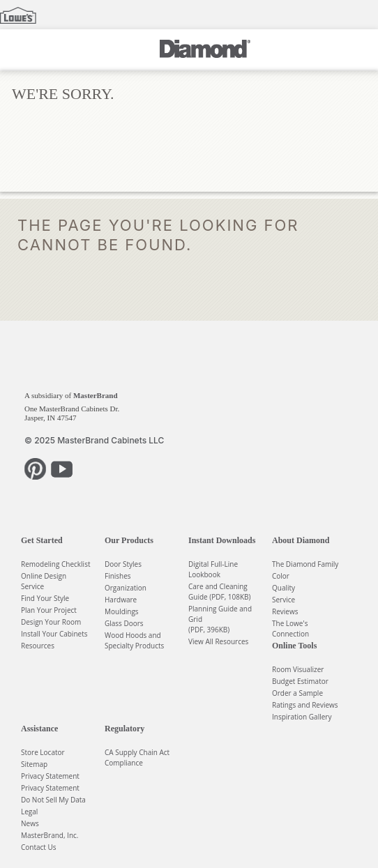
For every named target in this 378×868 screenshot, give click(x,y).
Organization (126, 588)
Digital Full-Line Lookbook (213, 569)
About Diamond (301, 540)
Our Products (129, 540)
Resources (38, 646)
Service (283, 600)
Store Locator (43, 752)
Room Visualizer (298, 669)
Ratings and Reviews (305, 705)
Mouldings (122, 611)
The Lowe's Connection (290, 629)
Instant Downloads (222, 540)
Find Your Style (45, 598)
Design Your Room (51, 622)
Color (281, 576)
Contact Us (39, 847)
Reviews (285, 611)
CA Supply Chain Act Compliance (137, 757)
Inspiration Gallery (302, 717)
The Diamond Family (305, 564)
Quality (283, 588)
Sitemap (34, 764)
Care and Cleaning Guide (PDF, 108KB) (220, 592)
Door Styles (123, 564)
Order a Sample (297, 693)
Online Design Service (44, 581)
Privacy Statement (50, 776)
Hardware (121, 600)
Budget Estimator (300, 681)
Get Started (42, 540)
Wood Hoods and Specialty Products (134, 640)
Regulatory (124, 729)
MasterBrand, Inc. (50, 835)
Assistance (39, 729)
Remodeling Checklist (55, 564)
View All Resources (218, 641)
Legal (29, 812)
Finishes (118, 576)
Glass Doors (124, 623)
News (30, 823)
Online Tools (294, 646)
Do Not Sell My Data (53, 800)
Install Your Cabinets (54, 634)
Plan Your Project (49, 610)
